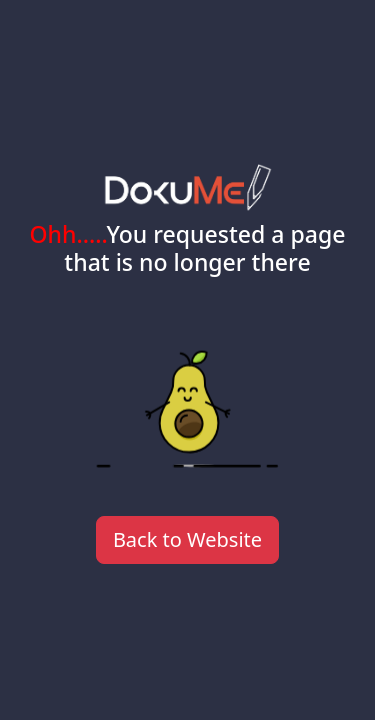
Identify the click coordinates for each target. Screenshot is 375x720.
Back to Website (187, 539)
